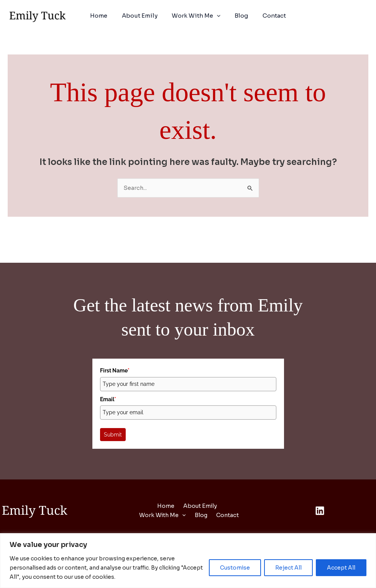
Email (108, 399)
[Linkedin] (320, 511)
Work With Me (196, 16)
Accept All (341, 568)
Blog (239, 16)
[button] (217, 16)
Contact (268, 16)
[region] (188, 561)
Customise (235, 568)
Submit (113, 435)
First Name (115, 371)
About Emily (142, 16)
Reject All (288, 568)
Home (104, 16)
